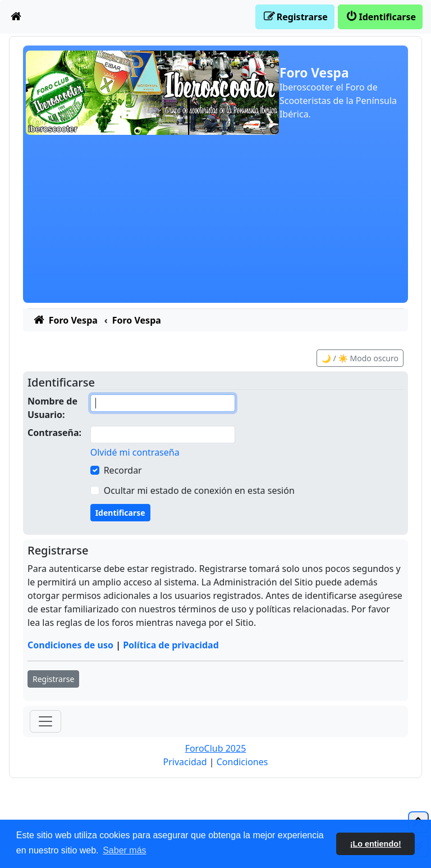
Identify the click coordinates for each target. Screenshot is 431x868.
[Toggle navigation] (45, 721)
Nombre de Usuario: (52, 408)
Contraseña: (54, 433)
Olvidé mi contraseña (135, 452)
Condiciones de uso (70, 645)
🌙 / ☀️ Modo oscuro (360, 358)
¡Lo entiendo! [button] (376, 844)
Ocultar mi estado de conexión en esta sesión (199, 490)
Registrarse (53, 679)
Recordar (123, 470)
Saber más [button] (124, 850)
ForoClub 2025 (216, 748)
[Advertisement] (215, 224)
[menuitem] (16, 17)
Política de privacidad (171, 645)
